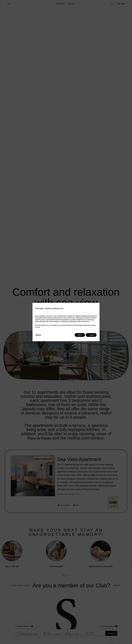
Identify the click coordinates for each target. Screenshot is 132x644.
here (44, 325)
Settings (38, 335)
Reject (80, 335)
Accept (91, 335)
